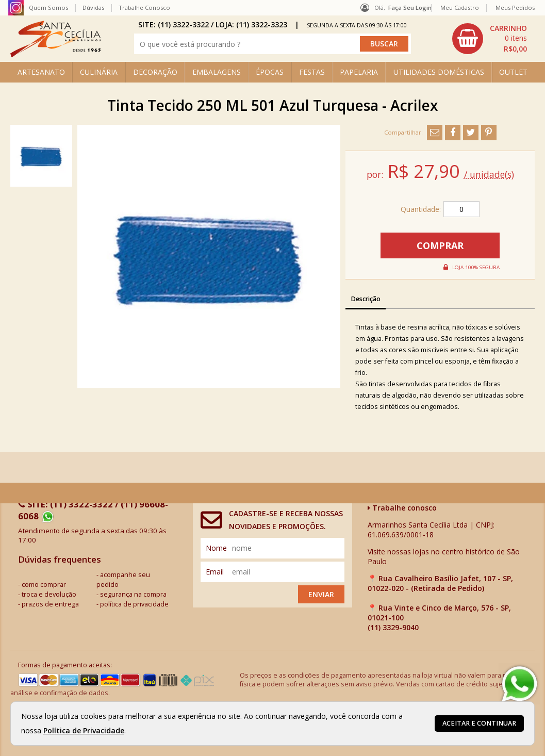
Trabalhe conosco (402, 508)
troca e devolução (49, 594)
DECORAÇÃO (155, 72)
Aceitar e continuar (479, 723)
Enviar (321, 594)
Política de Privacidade (84, 730)
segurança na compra (133, 594)
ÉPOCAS (270, 72)
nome (216, 548)
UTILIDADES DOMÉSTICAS (439, 72)
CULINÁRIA (99, 72)
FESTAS (312, 72)
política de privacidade (134, 604)
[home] (55, 54)
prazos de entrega (50, 604)
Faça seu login (410, 7)
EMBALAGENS (217, 72)
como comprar (44, 585)
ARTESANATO (41, 72)
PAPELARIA (359, 72)
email (215, 572)
